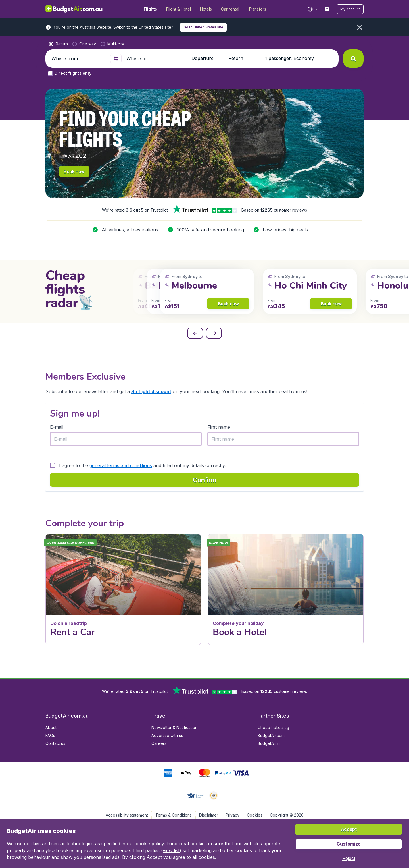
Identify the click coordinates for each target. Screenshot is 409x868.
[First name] (283, 439)
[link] (327, 9)
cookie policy (150, 844)
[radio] (58, 44)
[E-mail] (126, 439)
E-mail (57, 427)
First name (219, 427)
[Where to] (153, 59)
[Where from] (78, 59)
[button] (350, 9)
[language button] (312, 9)
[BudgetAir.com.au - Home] (74, 9)
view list (171, 850)
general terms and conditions (121, 465)
